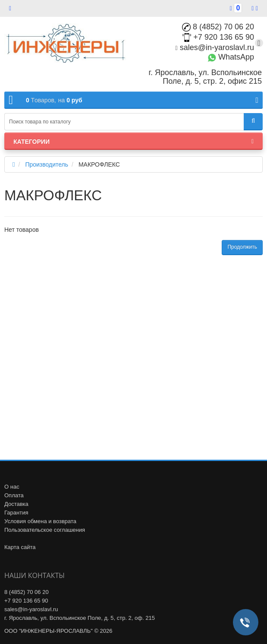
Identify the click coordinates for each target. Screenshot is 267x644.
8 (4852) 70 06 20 (218, 27)
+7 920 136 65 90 (218, 37)
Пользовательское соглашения (45, 530)
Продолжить (242, 247)
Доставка (16, 504)
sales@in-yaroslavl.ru (215, 47)
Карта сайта (20, 547)
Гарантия (16, 513)
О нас (12, 487)
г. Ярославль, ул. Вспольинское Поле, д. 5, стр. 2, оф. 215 (80, 618)
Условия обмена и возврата (40, 521)
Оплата (14, 495)
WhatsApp (231, 57)
